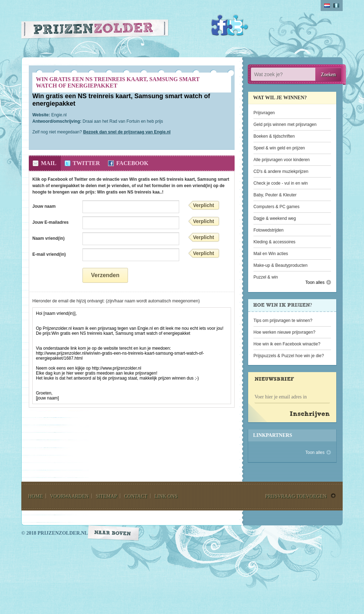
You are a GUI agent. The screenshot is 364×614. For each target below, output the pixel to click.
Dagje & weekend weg (275, 218)
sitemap (106, 496)
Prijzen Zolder (95, 31)
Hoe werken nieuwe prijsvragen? (284, 332)
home (35, 496)
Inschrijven (310, 414)
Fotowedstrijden (269, 230)
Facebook (222, 25)
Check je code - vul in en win (281, 183)
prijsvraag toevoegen (296, 496)
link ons (166, 496)
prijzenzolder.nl (63, 533)
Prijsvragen (264, 113)
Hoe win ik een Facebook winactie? (287, 344)
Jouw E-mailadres (50, 222)
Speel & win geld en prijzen (279, 148)
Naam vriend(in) (49, 238)
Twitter (237, 25)
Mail (49, 163)
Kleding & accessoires (274, 242)
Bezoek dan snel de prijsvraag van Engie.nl (127, 132)
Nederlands (327, 6)
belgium (336, 6)
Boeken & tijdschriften (274, 136)
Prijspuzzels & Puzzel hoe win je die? (289, 356)
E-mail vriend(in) (49, 254)
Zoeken (328, 75)
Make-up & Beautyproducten (280, 265)
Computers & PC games (276, 207)
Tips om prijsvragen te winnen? (283, 321)
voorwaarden (69, 496)
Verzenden (105, 275)
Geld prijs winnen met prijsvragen (285, 125)
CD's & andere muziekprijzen (281, 171)
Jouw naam (44, 206)
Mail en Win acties (271, 254)
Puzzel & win (266, 277)
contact (136, 496)
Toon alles (315, 282)
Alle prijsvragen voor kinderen (282, 160)
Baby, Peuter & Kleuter (275, 195)
